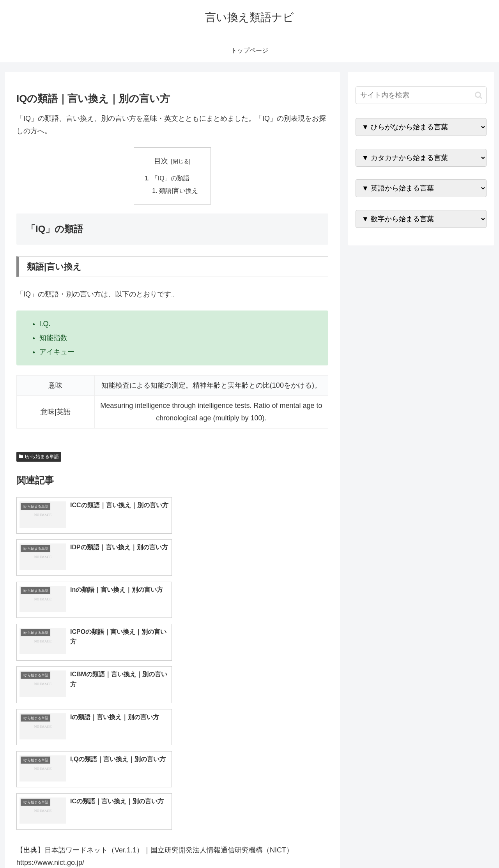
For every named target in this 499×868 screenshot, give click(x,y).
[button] (479, 95)
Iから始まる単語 (39, 457)
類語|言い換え (179, 191)
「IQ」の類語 (171, 178)
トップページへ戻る (400, 844)
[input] (421, 95)
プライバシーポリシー (460, 844)
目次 (161, 161)
